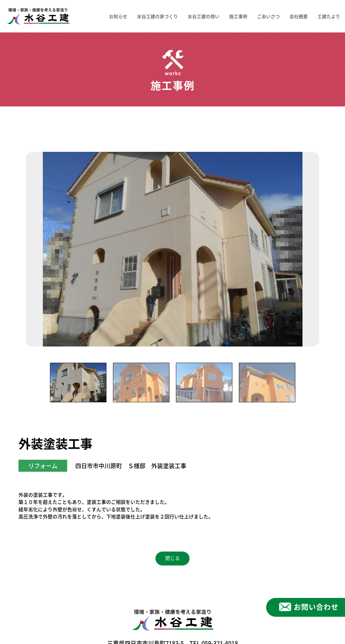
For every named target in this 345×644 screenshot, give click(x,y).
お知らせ (118, 16)
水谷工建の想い (203, 16)
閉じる (172, 558)
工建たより (329, 16)
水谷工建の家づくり (157, 16)
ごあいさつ (268, 16)
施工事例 (238, 16)
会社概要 (299, 16)
